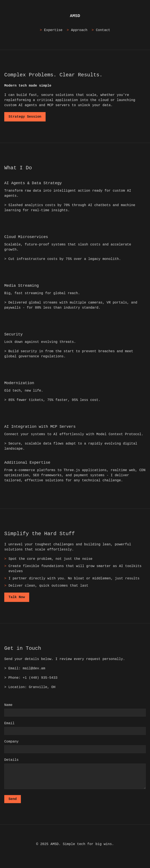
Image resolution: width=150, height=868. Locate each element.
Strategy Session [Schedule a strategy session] (25, 117)
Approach (79, 30)
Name (8, 705)
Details (11, 760)
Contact (103, 30)
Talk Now (17, 597)
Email (9, 723)
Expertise (53, 30)
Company (11, 742)
